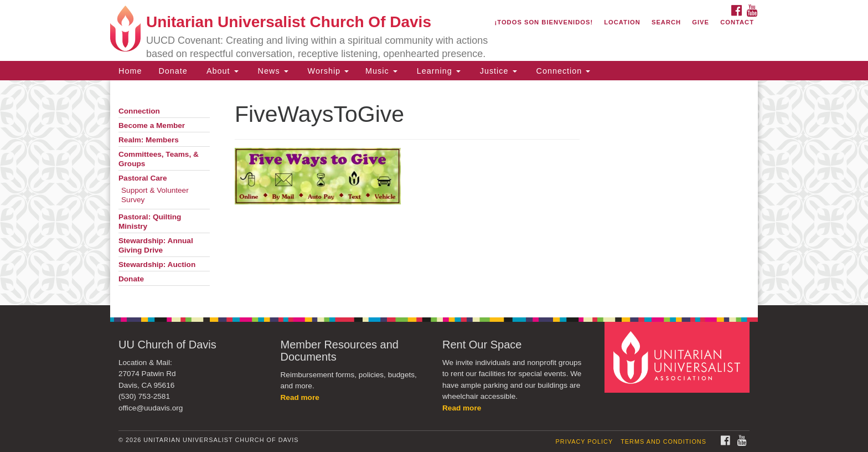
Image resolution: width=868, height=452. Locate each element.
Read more (300, 397)
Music (381, 71)
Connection (562, 71)
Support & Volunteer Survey (155, 195)
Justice (497, 71)
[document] (434, 193)
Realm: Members (149, 140)
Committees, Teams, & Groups (159, 159)
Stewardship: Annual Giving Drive (156, 245)
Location (622, 22)
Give (701, 22)
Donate (173, 71)
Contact (737, 22)
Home (130, 71)
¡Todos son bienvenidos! (544, 22)
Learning (437, 71)
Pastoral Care (143, 178)
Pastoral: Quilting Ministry (150, 222)
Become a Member (152, 125)
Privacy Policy (585, 441)
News (272, 71)
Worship (327, 71)
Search (666, 22)
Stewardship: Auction (157, 264)
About (221, 71)
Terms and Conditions (663, 441)
